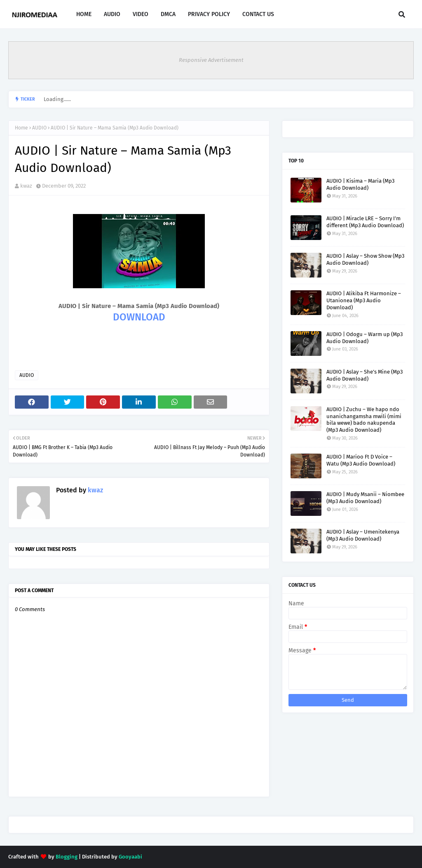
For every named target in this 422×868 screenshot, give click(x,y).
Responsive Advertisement (211, 60)
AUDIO (39, 128)
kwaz (26, 186)
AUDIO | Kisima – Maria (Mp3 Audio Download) (360, 184)
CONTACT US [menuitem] (258, 14)
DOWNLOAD (139, 317)
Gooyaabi (130, 857)
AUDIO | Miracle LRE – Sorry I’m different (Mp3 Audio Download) (365, 222)
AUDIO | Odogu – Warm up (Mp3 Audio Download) (365, 338)
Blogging (67, 857)
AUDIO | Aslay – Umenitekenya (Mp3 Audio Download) (363, 535)
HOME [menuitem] (84, 14)
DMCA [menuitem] (168, 14)
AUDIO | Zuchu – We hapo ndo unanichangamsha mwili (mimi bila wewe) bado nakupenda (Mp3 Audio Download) (364, 420)
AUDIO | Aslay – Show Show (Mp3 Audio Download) (365, 259)
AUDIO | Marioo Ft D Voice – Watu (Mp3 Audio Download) (361, 460)
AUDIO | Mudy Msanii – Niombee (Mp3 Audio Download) (365, 498)
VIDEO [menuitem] (141, 14)
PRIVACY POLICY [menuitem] (209, 14)
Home (21, 128)
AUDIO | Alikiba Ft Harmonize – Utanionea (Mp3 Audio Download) (364, 300)
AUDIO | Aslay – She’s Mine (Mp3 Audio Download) (365, 375)
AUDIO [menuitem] (112, 14)
